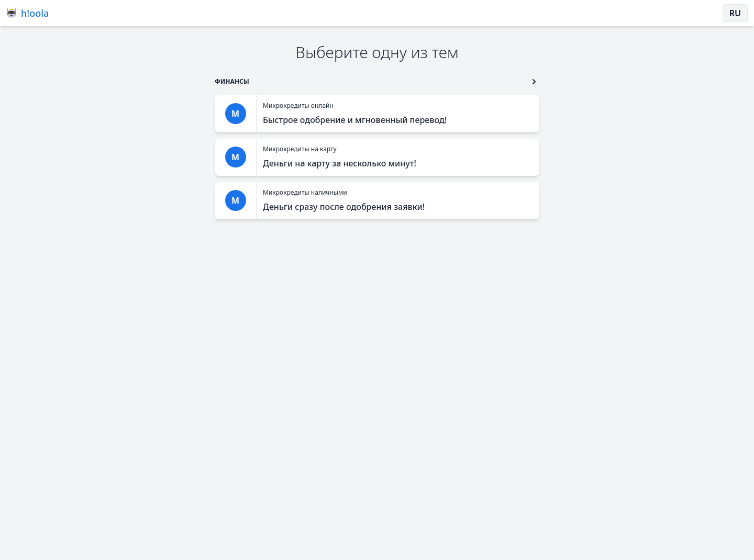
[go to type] (232, 81)
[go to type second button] (534, 82)
